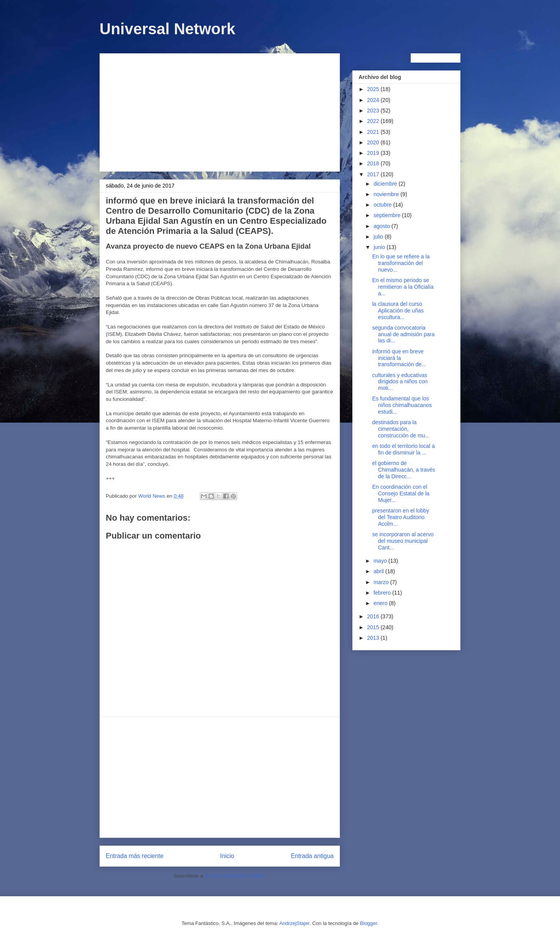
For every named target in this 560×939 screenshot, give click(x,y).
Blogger (369, 923)
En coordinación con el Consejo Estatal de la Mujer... (401, 493)
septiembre (388, 215)
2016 (374, 616)
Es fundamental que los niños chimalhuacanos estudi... (402, 405)
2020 (374, 142)
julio (379, 237)
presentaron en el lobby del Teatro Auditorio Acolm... (401, 517)
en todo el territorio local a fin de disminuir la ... (403, 449)
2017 (374, 174)
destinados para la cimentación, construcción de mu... (401, 429)
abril (379, 571)
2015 (374, 627)
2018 (374, 163)
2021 (374, 132)
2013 (374, 638)
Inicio (227, 856)
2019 (374, 153)
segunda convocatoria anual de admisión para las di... (403, 334)
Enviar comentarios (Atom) (236, 876)
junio (380, 247)
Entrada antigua (312, 856)
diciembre (386, 184)
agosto (382, 226)
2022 (374, 121)
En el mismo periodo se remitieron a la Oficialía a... (403, 287)
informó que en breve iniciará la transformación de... (399, 358)
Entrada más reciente (135, 856)
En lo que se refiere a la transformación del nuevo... (401, 263)
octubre (383, 205)
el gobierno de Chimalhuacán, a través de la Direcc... (404, 470)
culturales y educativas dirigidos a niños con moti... (400, 382)
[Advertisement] (220, 111)
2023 (374, 111)
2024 (374, 100)
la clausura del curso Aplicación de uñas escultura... (398, 311)
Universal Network (167, 29)
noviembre (387, 194)
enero (381, 603)
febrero (383, 593)
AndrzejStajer (294, 923)
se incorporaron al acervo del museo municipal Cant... (403, 541)
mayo (381, 561)
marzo (382, 582)
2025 (374, 89)
